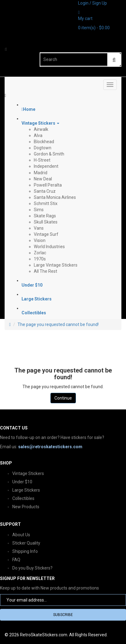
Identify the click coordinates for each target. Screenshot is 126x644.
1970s (40, 259)
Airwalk (41, 129)
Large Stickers (26, 490)
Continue (63, 398)
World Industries (49, 247)
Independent (46, 166)
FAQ (16, 560)
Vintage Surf (46, 234)
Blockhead (44, 142)
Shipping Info (25, 551)
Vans (39, 228)
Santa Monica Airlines (55, 197)
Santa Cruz (45, 191)
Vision (40, 240)
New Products (26, 507)
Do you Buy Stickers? (32, 568)
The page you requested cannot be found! (58, 324)
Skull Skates (46, 222)
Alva (38, 135)
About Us (21, 535)
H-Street (42, 160)
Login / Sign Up (93, 3)
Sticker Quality (26, 543)
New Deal (43, 179)
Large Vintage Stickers (56, 265)
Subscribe (63, 615)
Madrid (41, 173)
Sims (39, 210)
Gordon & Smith (49, 154)
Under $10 (22, 482)
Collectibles (23, 498)
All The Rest (45, 271)
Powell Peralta (48, 185)
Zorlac (40, 253)
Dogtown (43, 148)
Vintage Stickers (28, 473)
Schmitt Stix (46, 203)
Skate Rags (45, 216)
